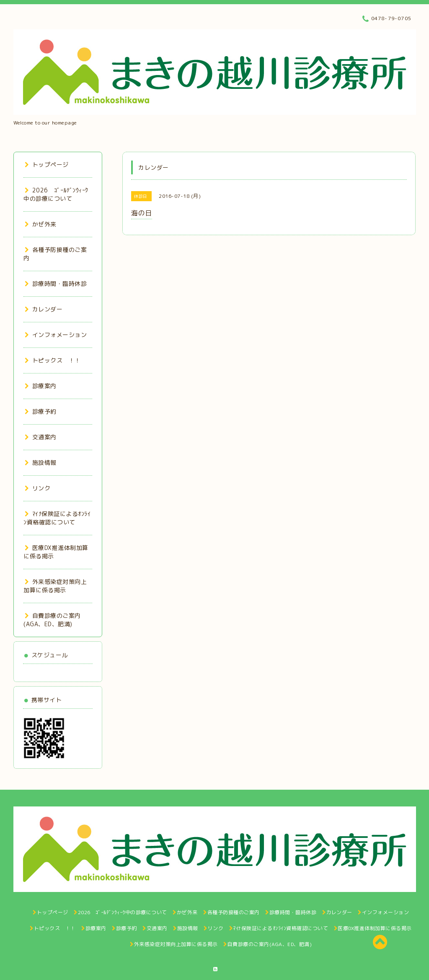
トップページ (47, 165)
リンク (37, 488)
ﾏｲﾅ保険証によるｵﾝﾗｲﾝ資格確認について (57, 518)
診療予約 (41, 411)
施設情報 (41, 463)
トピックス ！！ (53, 360)
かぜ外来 (41, 224)
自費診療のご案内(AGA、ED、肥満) (52, 620)
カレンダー (44, 309)
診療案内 (41, 386)
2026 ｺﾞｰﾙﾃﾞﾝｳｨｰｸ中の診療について (56, 194)
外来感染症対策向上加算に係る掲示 (55, 586)
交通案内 (41, 437)
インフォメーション (56, 335)
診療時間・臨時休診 (56, 284)
